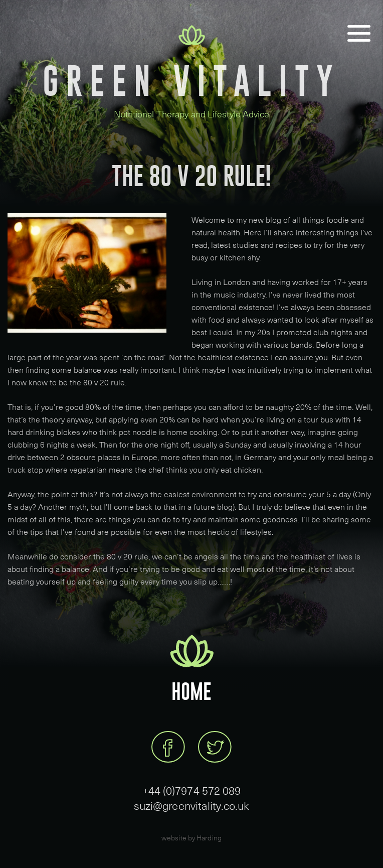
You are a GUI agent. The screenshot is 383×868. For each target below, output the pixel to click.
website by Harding (192, 838)
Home (192, 692)
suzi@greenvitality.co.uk (192, 805)
